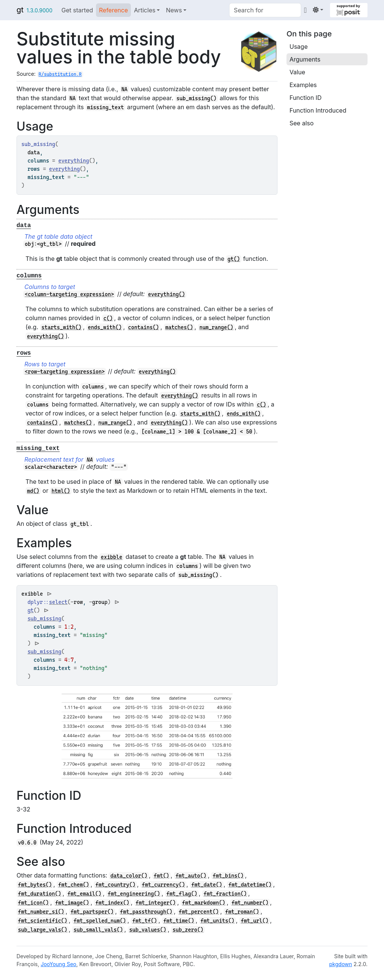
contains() (144, 327)
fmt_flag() (182, 894)
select (58, 602)
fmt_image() (72, 903)
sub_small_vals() (98, 930)
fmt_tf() (145, 921)
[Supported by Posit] (349, 10)
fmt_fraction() (225, 894)
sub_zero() (188, 930)
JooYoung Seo (58, 964)
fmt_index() (112, 903)
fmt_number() (250, 903)
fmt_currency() (163, 885)
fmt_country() (115, 885)
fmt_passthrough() (146, 912)
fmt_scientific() (43, 921)
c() (108, 318)
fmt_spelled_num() (100, 921)
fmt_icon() (33, 903)
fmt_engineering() (134, 894)
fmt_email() (84, 894)
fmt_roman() (242, 912)
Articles (145, 10)
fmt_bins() (228, 876)
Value (297, 72)
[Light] (318, 10)
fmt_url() (255, 921)
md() (33, 491)
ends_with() (105, 327)
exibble (112, 557)
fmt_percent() (199, 912)
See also (301, 123)
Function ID (305, 98)
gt (20, 10)
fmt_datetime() (250, 885)
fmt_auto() (191, 876)
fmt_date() (207, 885)
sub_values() (148, 930)
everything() (166, 294)
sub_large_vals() (43, 930)
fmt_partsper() (92, 912)
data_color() (129, 876)
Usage (298, 47)
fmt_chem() (73, 885)
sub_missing (44, 619)
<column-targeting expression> (69, 294)
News (174, 10)
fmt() (161, 876)
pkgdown (341, 964)
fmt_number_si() (41, 912)
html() (61, 491)
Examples (303, 85)
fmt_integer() (156, 903)
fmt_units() (217, 921)
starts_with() (62, 327)
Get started (77, 10)
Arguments (305, 59)
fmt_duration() (40, 894)
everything (73, 161)
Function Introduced (318, 110)
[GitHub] (305, 10)
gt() (234, 259)
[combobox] (265, 10)
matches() (179, 327)
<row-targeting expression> (65, 372)
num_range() (216, 327)
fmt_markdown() (204, 903)
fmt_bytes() (35, 885)
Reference (113, 10)
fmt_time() (179, 921)
